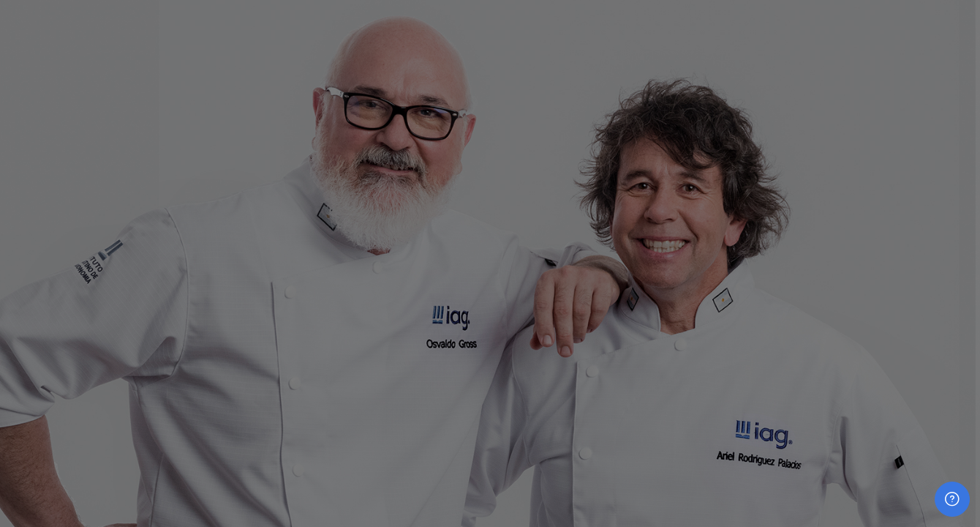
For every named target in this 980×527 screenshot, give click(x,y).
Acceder (838, 405)
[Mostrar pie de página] (952, 499)
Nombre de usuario (755, 218)
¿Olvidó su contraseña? (918, 364)
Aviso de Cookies (838, 497)
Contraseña (736, 292)
